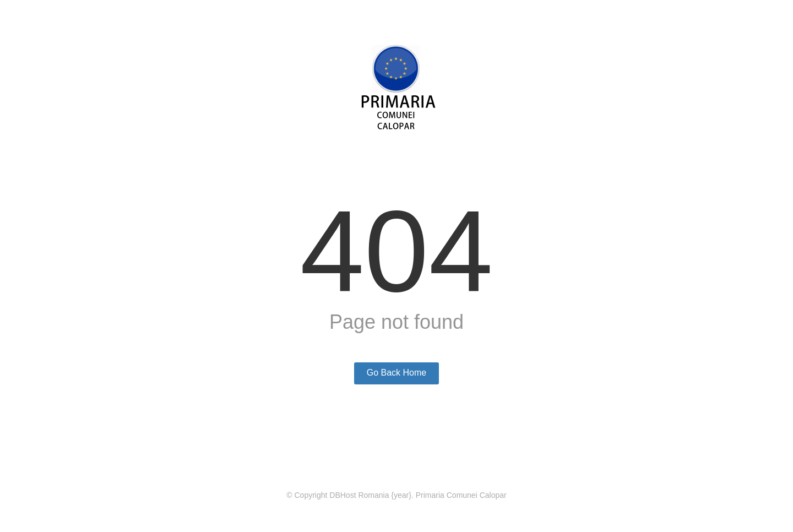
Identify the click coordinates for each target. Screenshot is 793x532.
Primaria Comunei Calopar (461, 495)
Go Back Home (397, 373)
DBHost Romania (359, 495)
